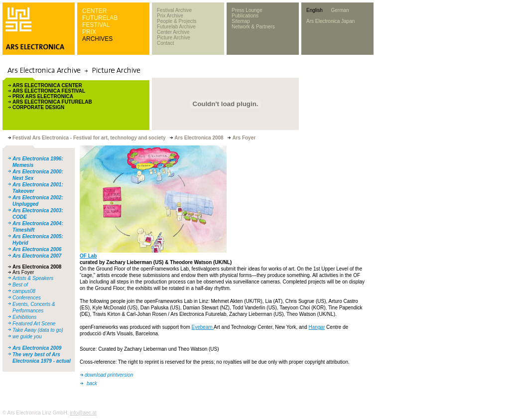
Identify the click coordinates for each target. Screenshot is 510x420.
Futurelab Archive (176, 27)
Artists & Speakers (33, 278)
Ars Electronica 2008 (37, 267)
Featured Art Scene (34, 324)
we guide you (27, 337)
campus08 (24, 291)
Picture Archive (174, 38)
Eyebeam (203, 327)
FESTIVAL (96, 25)
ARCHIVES (97, 39)
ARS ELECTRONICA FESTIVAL (49, 91)
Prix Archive (170, 16)
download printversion (109, 375)
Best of (20, 285)
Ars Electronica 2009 (37, 348)
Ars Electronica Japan (330, 21)
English (315, 10)
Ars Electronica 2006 (37, 249)
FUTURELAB (100, 18)
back (92, 383)
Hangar (317, 327)
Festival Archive (174, 10)
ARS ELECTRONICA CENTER (47, 85)
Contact (165, 43)
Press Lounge (247, 10)
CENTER (94, 11)
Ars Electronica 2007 (37, 256)
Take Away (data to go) (38, 330)
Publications (245, 16)
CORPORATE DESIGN (38, 107)
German (340, 10)
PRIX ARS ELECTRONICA (43, 96)
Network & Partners (253, 27)
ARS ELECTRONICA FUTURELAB (52, 102)
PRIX (89, 32)
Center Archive (173, 32)
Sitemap (241, 21)
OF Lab (88, 256)
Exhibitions (24, 317)
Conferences (27, 298)
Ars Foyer (23, 272)
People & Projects (177, 21)
